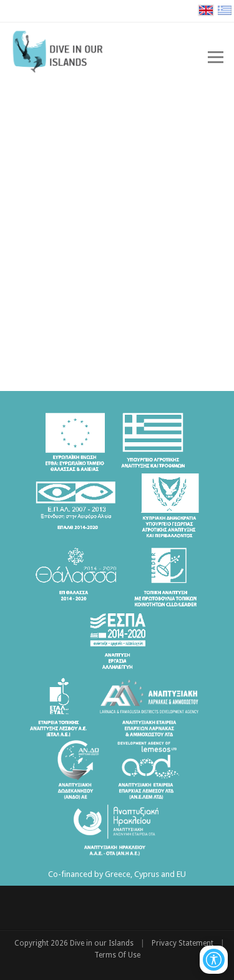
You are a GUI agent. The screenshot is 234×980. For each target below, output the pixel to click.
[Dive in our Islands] (63, 50)
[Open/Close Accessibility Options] (214, 960)
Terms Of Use (117, 955)
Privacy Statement (183, 943)
